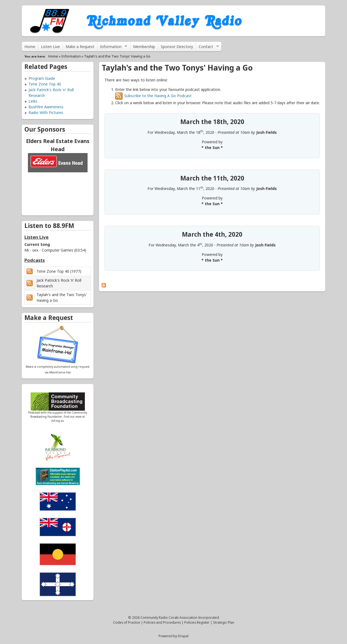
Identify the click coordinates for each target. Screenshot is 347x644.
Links (33, 101)
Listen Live (50, 47)
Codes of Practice (127, 622)
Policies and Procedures (162, 622)
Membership (144, 47)
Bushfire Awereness (46, 107)
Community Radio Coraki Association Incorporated (180, 617)
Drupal (183, 636)
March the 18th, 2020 (212, 122)
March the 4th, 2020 (212, 234)
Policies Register (197, 622)
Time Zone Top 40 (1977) (59, 271)
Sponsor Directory (177, 47)
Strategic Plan (224, 622)
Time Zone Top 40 (45, 84)
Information (112, 48)
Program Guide (42, 78)
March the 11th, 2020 (212, 178)
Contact (207, 48)
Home (30, 47)
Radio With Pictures (46, 112)
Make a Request (80, 47)
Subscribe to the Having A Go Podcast (153, 96)
